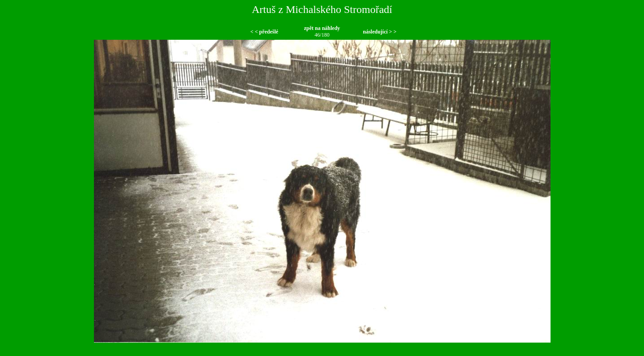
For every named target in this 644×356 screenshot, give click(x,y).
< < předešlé (264, 32)
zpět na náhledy (322, 28)
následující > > (379, 32)
